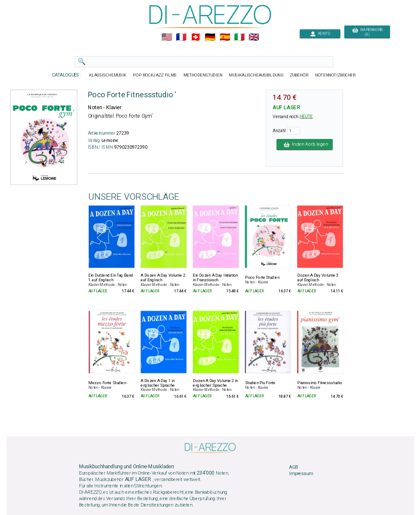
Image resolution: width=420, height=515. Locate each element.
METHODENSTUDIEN (203, 75)
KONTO (320, 34)
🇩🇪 (210, 37)
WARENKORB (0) (367, 32)
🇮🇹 (239, 37)
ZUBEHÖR (299, 75)
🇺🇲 (166, 37)
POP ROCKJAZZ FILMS (155, 75)
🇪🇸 (224, 37)
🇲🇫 (181, 37)
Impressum (301, 474)
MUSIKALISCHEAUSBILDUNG (256, 75)
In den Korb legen (304, 144)
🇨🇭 (196, 37)
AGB (293, 467)
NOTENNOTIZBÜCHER (335, 75)
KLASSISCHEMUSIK (107, 75)
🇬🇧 (254, 37)
